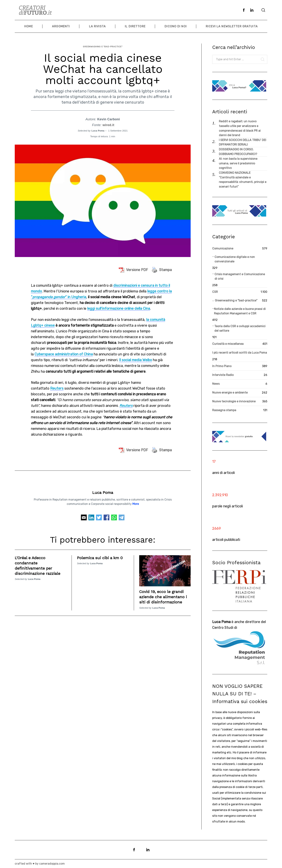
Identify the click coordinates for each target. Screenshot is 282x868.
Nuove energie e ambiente (230, 393)
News (216, 384)
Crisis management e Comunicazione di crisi (240, 277)
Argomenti (61, 26)
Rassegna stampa (224, 410)
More (136, 501)
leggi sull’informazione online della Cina (119, 306)
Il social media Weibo (136, 357)
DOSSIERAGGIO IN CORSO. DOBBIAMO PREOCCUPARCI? (238, 152)
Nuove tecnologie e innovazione (234, 401)
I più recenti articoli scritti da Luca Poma (240, 353)
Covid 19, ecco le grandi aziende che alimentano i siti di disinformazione (164, 594)
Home (29, 26)
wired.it (108, 122)
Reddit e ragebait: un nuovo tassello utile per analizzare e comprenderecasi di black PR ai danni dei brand (240, 128)
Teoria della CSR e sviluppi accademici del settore (240, 329)
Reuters (57, 386)
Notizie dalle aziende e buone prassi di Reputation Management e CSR (240, 311)
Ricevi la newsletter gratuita (232, 26)
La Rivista (97, 26)
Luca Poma (98, 128)
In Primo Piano (222, 366)
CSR (215, 292)
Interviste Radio (223, 375)
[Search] (263, 10)
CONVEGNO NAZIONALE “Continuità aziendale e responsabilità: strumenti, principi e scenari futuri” (243, 180)
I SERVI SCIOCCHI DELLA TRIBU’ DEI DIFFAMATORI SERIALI (243, 142)
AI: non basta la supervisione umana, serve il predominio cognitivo (238, 163)
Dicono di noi (176, 26)
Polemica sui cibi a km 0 (102, 555)
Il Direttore (135, 26)
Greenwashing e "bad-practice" (103, 45)
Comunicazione (223, 248)
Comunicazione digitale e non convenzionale (235, 259)
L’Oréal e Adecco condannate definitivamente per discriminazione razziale (40, 563)
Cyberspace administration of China (64, 352)
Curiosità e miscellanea (228, 344)
